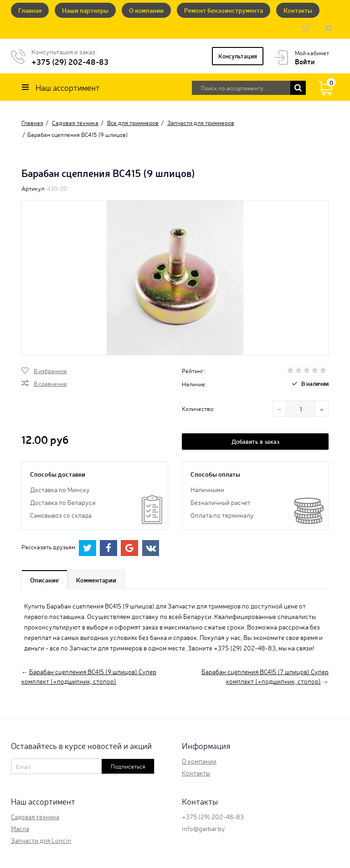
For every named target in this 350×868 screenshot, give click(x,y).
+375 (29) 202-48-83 (70, 61)
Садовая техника (35, 816)
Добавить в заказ (255, 441)
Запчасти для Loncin (41, 840)
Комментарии (96, 580)
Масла (20, 828)
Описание (44, 580)
